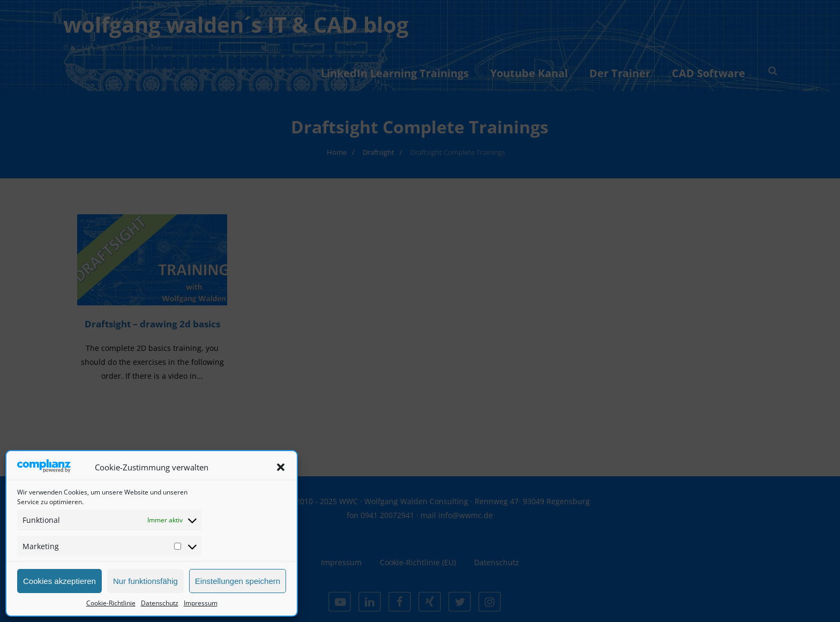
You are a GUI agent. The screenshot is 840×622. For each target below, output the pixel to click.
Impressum (201, 603)
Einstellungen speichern (238, 581)
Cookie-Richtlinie (111, 603)
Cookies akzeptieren (59, 581)
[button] (281, 467)
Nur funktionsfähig (145, 581)
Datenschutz (160, 603)
